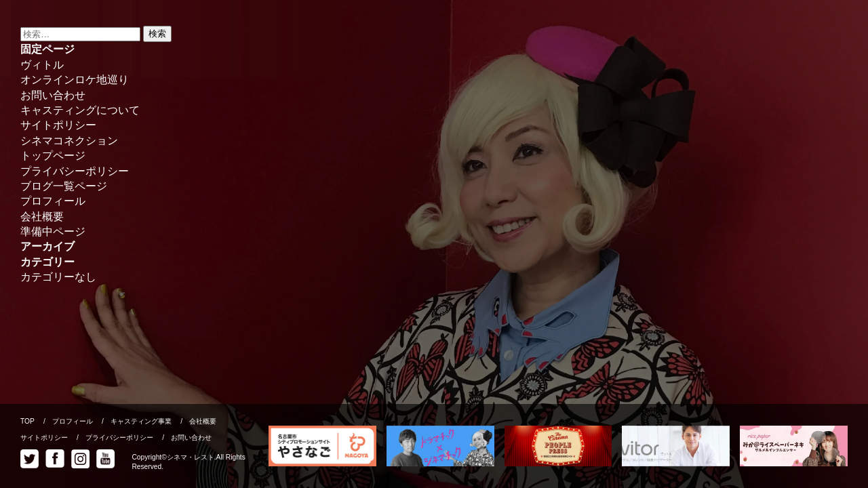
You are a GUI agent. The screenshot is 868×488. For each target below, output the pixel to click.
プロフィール (53, 201)
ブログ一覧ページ (64, 186)
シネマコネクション (69, 141)
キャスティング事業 (141, 421)
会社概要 (42, 217)
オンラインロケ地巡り (75, 80)
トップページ (53, 156)
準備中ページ (53, 231)
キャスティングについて (80, 110)
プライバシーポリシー (75, 171)
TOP (27, 421)
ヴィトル (42, 65)
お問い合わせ (53, 95)
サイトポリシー (58, 125)
